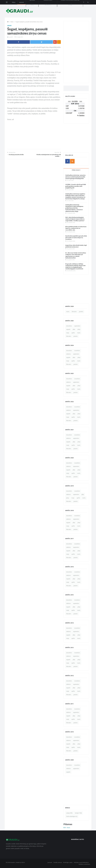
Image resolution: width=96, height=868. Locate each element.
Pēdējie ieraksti (76, 170)
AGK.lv (23, 862)
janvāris (81, 312)
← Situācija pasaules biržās (15, 155)
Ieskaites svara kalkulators (81, 862)
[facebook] (84, 2)
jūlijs (74, 329)
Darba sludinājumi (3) (72, 816)
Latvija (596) (69, 813)
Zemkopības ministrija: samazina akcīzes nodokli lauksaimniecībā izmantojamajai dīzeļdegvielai (75, 177)
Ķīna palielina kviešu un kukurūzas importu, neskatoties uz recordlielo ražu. (76, 228)
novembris (77, 351)
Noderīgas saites (68, 862)
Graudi (9, 26)
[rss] (72, 161)
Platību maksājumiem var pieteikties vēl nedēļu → (49, 155)
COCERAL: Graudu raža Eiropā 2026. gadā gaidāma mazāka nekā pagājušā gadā (76, 186)
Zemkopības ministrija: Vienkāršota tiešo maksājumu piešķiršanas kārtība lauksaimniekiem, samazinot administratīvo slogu (74, 208)
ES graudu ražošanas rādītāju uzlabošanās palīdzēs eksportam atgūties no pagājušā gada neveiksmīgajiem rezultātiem (75, 266)
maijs (68, 333)
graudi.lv (11, 37)
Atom (68, 828)
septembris (77, 326)
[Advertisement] (34, 136)
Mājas (14, 2)
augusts (68, 329)
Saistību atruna (58, 862)
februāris (74, 312)
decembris (69, 326)
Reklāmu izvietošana (84, 864)
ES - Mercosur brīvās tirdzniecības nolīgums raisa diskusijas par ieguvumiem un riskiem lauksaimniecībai (76, 255)
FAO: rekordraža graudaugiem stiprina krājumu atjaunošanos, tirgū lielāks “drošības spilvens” (75, 219)
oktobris (68, 354)
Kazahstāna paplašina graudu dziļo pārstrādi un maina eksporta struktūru (76, 238)
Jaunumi (22, 2)
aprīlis (73, 333)
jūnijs (79, 329)
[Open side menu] (7, 2)
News (12, 22)
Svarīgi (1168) (78, 813)
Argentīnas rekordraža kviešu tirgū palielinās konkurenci (76, 246)
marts (68, 312)
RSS (65, 828)
